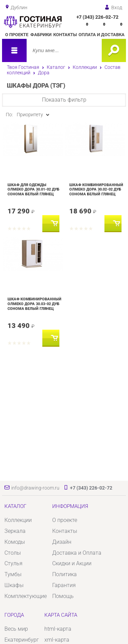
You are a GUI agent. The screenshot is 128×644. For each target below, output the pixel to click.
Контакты (65, 35)
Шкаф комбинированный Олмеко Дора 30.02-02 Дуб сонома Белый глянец (96, 189)
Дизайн (62, 542)
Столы (13, 553)
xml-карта (57, 640)
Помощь (63, 596)
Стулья (13, 563)
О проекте (17, 35)
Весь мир (16, 629)
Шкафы (14, 585)
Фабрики (41, 35)
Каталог (56, 67)
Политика (65, 574)
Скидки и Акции (72, 563)
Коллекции (85, 67)
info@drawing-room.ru (35, 488)
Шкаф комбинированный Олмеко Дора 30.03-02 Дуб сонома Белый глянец (34, 304)
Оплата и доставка (102, 35)
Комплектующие (26, 596)
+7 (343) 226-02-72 (97, 17)
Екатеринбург (22, 640)
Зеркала (15, 531)
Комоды (15, 542)
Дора (44, 73)
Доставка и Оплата (77, 553)
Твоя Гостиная (23, 67)
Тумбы (13, 574)
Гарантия (64, 585)
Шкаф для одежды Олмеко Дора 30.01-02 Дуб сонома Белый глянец (33, 189)
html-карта (58, 629)
